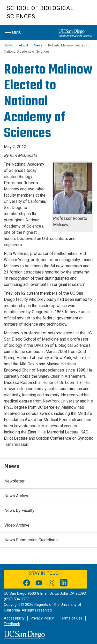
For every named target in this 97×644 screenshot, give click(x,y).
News (38, 45)
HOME (9, 45)
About (24, 45)
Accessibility (14, 618)
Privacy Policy (42, 618)
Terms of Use (71, 618)
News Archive (17, 496)
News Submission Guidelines (31, 540)
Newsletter (14, 481)
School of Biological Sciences (40, 12)
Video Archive (17, 525)
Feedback (12, 624)
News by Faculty (19, 510)
